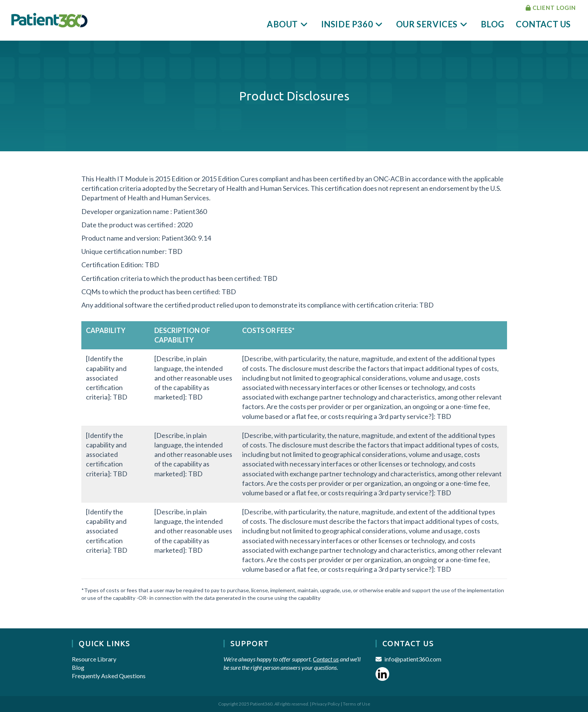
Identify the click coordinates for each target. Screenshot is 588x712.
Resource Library (94, 659)
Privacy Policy (326, 704)
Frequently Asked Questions (109, 676)
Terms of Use (357, 704)
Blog (78, 667)
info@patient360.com (413, 659)
